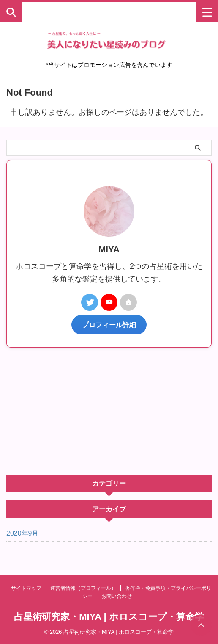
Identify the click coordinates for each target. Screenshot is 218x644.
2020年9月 (23, 533)
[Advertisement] (109, 411)
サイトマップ (26, 588)
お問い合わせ (117, 596)
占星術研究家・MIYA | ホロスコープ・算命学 (109, 617)
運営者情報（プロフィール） (83, 588)
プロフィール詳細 (109, 325)
